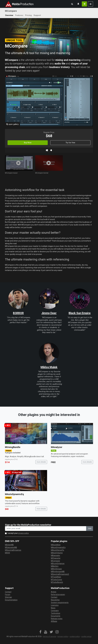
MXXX (7, 553)
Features (19, 15)
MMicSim (55, 566)
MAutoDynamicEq (14, 494)
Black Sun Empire (80, 313)
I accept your (18, 533)
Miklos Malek (49, 367)
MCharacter (56, 558)
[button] (72, 4)
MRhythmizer (56, 569)
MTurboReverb (57, 582)
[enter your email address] (46, 529)
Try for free (70, 143)
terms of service (50, 636)
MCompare (55, 561)
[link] (40, 632)
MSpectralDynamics (13, 550)
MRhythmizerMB (58, 572)
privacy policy (23, 533)
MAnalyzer (57, 447)
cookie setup (86, 636)
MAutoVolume (57, 553)
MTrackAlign (56, 577)
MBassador (56, 555)
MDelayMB (9, 545)
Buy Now (28, 143)
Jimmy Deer (49, 313)
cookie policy (75, 636)
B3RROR (18, 313)
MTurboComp (56, 580)
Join (90, 528)
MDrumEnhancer (58, 564)
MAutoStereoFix (57, 550)
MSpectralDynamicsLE (60, 574)
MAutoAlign (56, 545)
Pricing (28, 15)
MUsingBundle (13, 447)
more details (41, 462)
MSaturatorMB (11, 547)
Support (37, 15)
